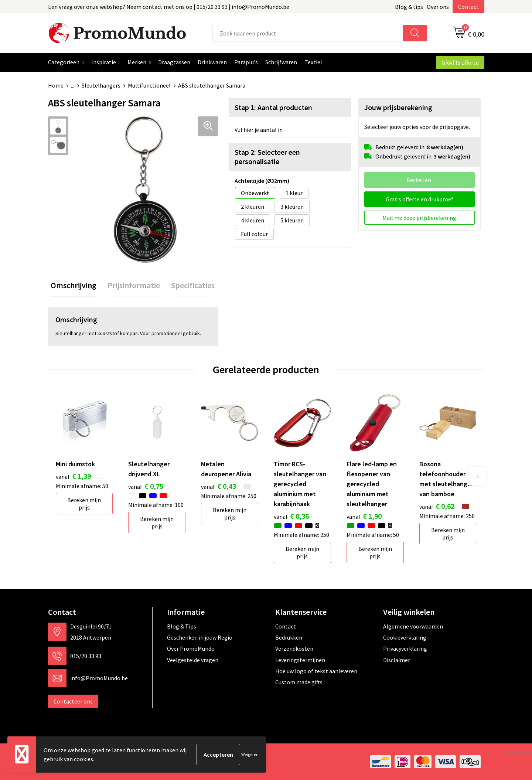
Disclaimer (397, 660)
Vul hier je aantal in (259, 130)
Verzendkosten (294, 648)
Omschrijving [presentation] (74, 285)
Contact (468, 7)
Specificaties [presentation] (193, 285)
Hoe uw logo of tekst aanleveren (316, 671)
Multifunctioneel (149, 85)
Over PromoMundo (191, 648)
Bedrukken (289, 637)
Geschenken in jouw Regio (200, 637)
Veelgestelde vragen (193, 660)
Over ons (438, 7)
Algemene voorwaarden (413, 626)
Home (56, 85)
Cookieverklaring (405, 637)
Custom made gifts (299, 682)
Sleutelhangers (101, 85)
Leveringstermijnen (300, 660)
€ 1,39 (73, 476)
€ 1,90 (364, 516)
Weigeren (250, 754)
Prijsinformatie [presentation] (134, 285)
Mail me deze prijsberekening (419, 218)
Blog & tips (409, 7)
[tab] (74, 285)
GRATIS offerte (460, 62)
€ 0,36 (291, 516)
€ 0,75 (146, 486)
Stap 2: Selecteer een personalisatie (267, 157)
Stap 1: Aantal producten (273, 107)
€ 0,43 (219, 486)
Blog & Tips (182, 626)
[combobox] (308, 33)
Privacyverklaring (405, 648)
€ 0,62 (437, 506)
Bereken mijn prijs (84, 504)
